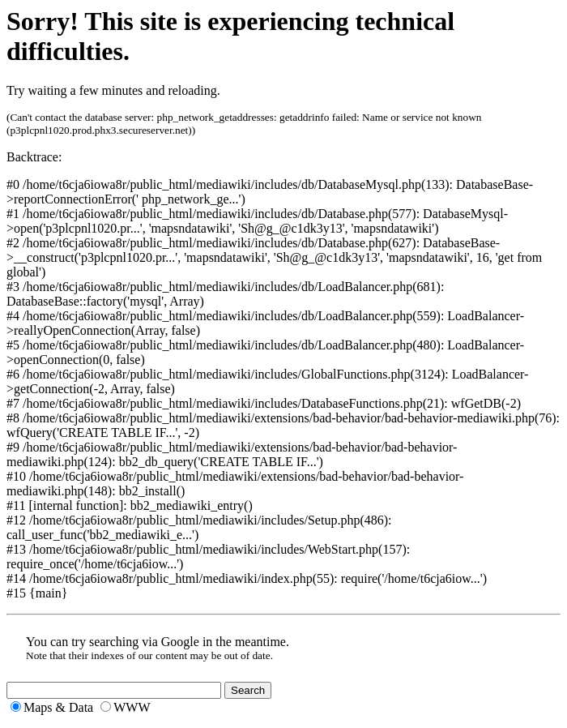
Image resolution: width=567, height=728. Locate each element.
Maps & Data (58, 707)
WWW (132, 707)
